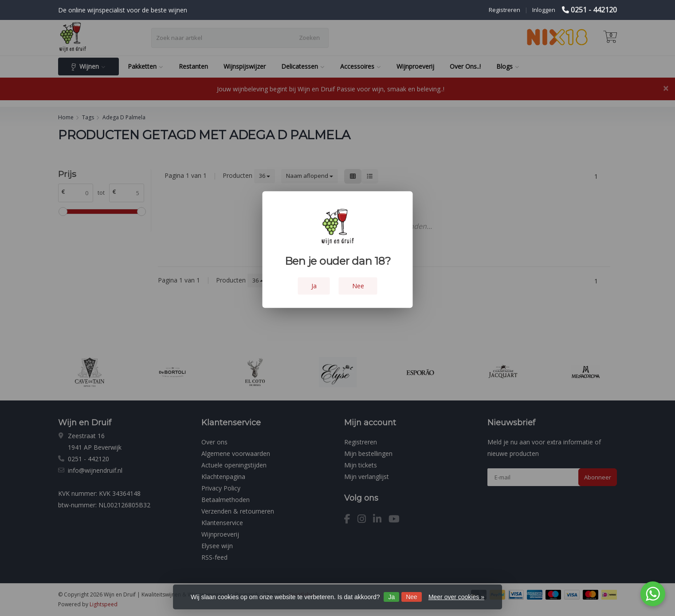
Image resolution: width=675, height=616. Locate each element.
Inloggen (544, 10)
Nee (412, 597)
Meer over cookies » (456, 597)
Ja (391, 597)
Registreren (504, 10)
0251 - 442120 (594, 10)
